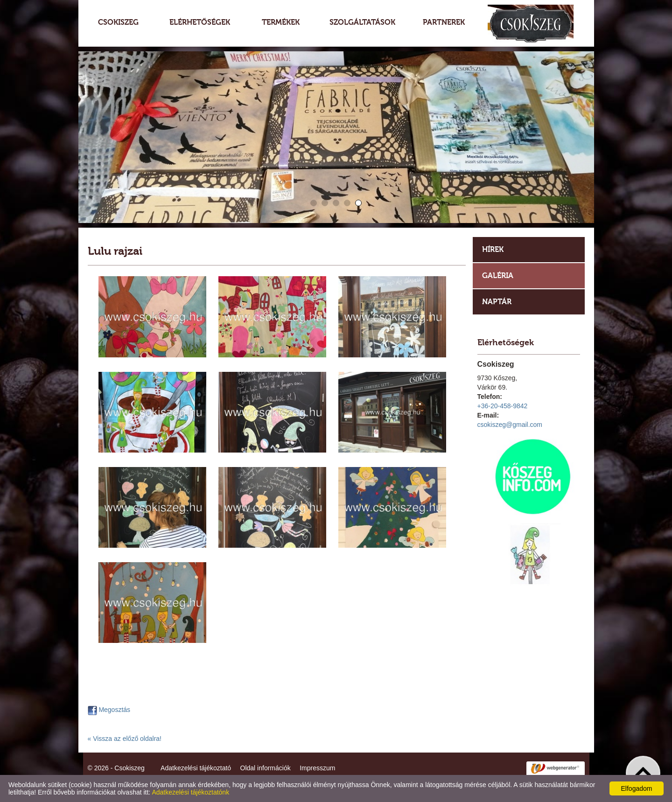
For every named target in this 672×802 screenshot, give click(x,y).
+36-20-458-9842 (503, 406)
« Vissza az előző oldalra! (125, 739)
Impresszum (317, 768)
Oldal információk (266, 768)
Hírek (493, 249)
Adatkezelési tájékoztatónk (190, 792)
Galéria (498, 275)
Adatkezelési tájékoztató (196, 768)
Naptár (497, 302)
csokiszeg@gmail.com (510, 425)
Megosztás (109, 710)
